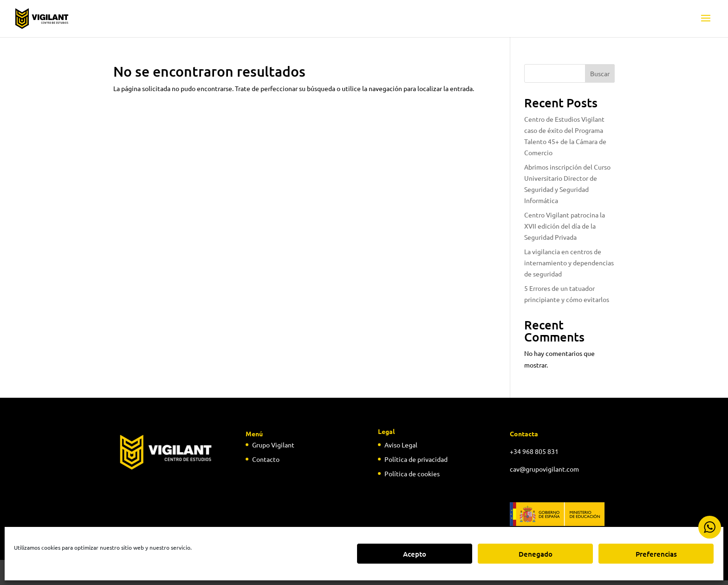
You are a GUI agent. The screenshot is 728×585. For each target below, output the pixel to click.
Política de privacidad (416, 459)
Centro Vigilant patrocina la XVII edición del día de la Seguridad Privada (565, 226)
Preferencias (656, 554)
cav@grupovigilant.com (544, 469)
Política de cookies (412, 473)
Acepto (415, 554)
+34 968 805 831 (534, 451)
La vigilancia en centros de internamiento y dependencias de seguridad (569, 263)
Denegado (536, 554)
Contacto (266, 459)
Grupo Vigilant (273, 445)
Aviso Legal (401, 445)
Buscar (600, 73)
